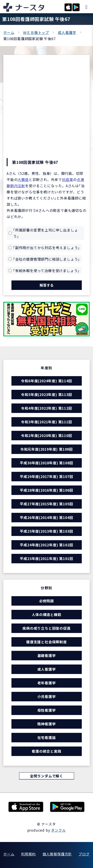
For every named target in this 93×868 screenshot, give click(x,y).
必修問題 (46, 601)
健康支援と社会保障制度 (46, 642)
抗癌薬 (67, 179)
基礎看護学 (47, 655)
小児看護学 (47, 696)
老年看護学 (47, 683)
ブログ (84, 854)
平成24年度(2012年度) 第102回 (46, 545)
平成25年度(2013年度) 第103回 (46, 531)
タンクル (58, 830)
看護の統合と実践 (46, 751)
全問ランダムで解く (46, 776)
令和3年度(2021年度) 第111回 (46, 422)
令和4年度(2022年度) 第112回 (46, 408)
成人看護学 (67, 32)
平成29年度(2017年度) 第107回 (46, 476)
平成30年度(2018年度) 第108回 (46, 463)
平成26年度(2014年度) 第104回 (46, 517)
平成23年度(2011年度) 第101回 (46, 558)
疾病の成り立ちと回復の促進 (46, 628)
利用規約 (28, 854)
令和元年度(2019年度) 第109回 (46, 449)
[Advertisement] (46, 109)
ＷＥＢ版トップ (36, 32)
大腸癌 (23, 179)
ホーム (9, 32)
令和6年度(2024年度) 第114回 (46, 381)
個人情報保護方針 (57, 854)
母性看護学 (47, 710)
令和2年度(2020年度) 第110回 (46, 435)
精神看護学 (47, 724)
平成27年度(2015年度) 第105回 (46, 504)
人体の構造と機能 (46, 614)
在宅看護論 (47, 737)
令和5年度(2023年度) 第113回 (46, 394)
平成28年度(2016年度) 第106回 (46, 490)
